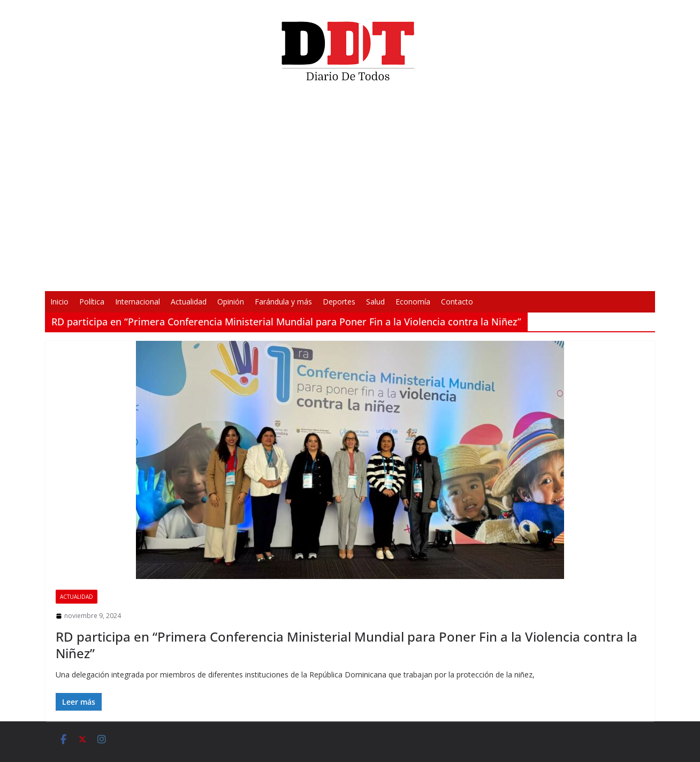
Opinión (231, 302)
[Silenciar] (490, 276)
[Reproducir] (193, 276)
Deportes (339, 302)
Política (92, 302)
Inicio (59, 302)
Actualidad (189, 302)
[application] (350, 190)
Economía (413, 302)
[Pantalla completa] (507, 276)
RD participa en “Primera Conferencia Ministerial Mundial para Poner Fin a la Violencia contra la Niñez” (347, 645)
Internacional (138, 302)
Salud (375, 302)
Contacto (457, 302)
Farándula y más (283, 302)
